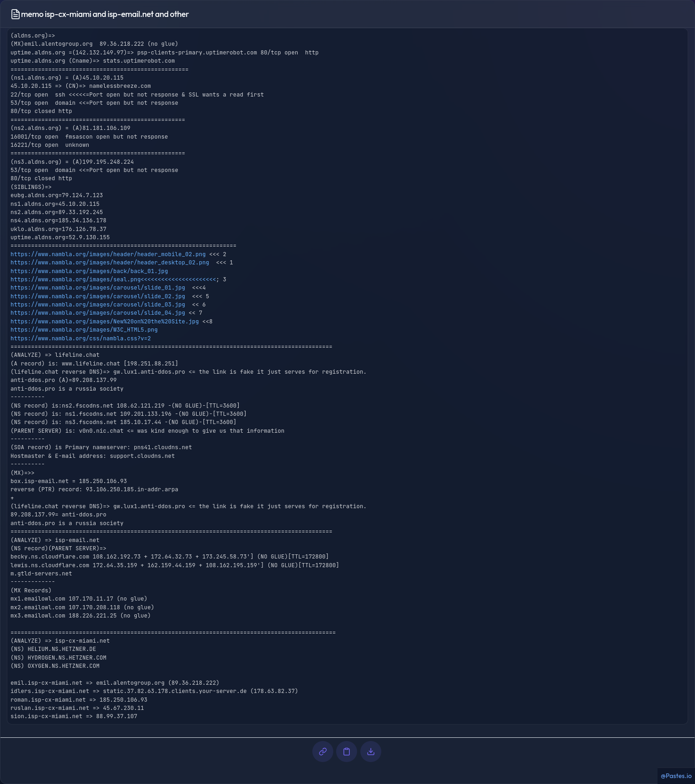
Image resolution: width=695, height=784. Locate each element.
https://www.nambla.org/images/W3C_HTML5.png (84, 330)
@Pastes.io (676, 776)
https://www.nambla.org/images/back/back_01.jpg (89, 271)
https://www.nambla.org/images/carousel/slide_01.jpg (98, 288)
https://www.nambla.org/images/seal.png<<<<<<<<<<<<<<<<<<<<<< (113, 279)
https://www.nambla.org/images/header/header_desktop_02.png (110, 263)
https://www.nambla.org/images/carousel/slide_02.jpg (98, 296)
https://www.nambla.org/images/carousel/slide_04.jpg (98, 313)
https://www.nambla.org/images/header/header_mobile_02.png (108, 254)
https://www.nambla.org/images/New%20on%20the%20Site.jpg (105, 322)
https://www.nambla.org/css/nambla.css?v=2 (81, 338)
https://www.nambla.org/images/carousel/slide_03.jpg (98, 305)
